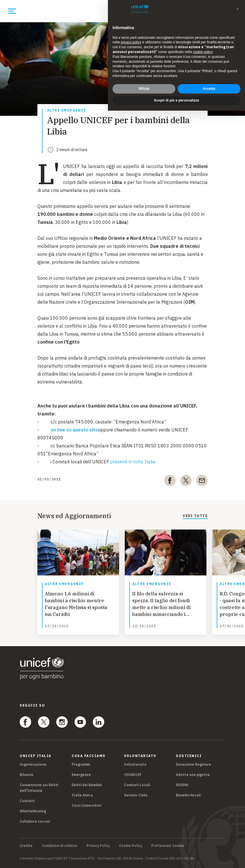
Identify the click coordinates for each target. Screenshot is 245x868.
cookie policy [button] (203, 52)
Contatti (27, 801)
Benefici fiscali (188, 795)
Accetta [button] (209, 89)
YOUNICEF (133, 775)
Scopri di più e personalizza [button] (176, 100)
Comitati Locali (137, 785)
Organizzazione (33, 764)
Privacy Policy (98, 846)
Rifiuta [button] (144, 89)
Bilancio (27, 775)
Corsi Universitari (87, 805)
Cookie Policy (131, 846)
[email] (202, 482)
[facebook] (170, 482)
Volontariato (135, 764)
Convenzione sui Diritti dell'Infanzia (39, 788)
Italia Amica (82, 795)
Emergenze (81, 775)
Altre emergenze (67, 110)
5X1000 (182, 785)
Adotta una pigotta (193, 775)
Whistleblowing (33, 811)
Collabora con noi (35, 821)
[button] (238, 9)
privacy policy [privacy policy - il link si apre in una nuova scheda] (131, 42)
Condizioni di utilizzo (60, 846)
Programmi (81, 764)
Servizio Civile (136, 795)
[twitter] (186, 482)
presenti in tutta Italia (133, 462)
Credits (26, 846)
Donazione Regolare (193, 764)
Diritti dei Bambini (87, 785)
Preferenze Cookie (168, 846)
